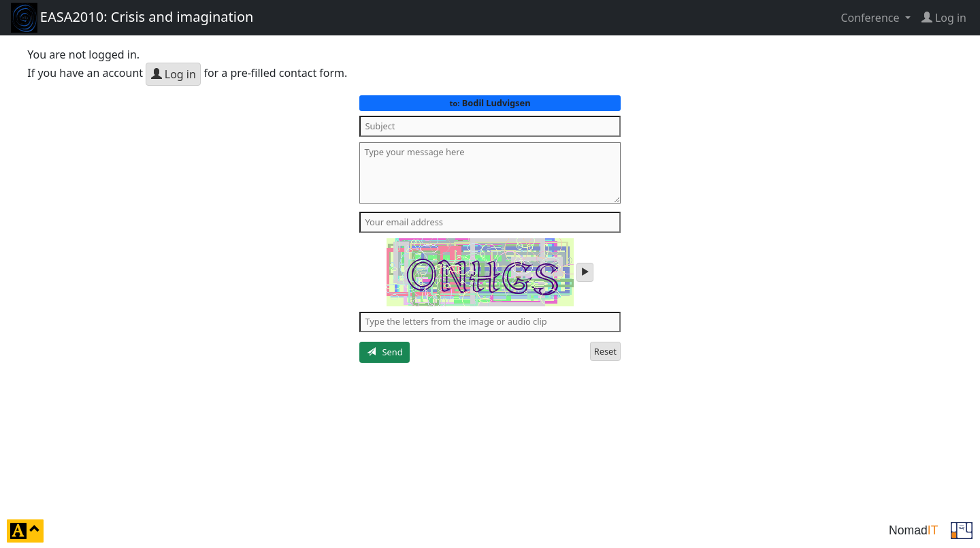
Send (385, 352)
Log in (174, 74)
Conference (871, 18)
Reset (605, 351)
